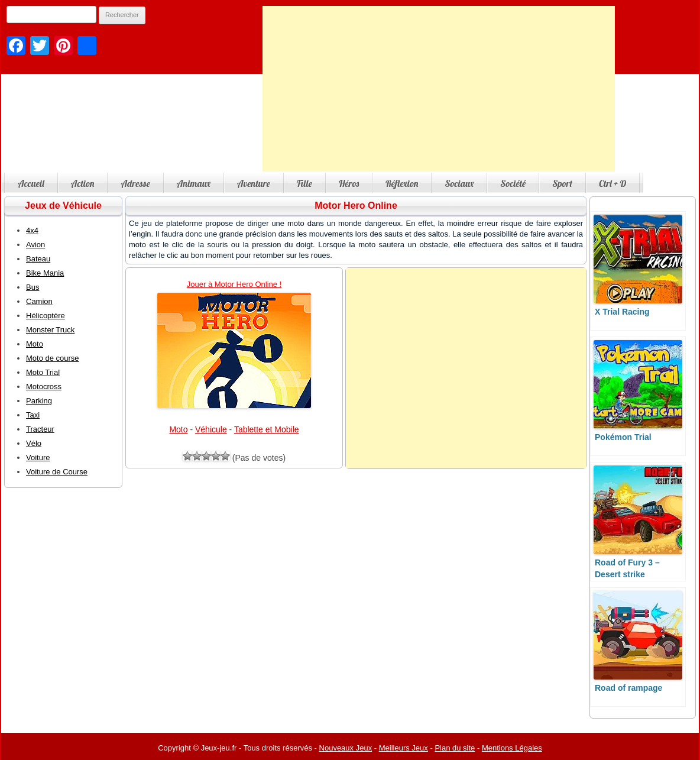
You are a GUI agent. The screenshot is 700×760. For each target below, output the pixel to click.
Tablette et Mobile (267, 429)
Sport (562, 183)
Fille (304, 183)
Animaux (194, 183)
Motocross (44, 387)
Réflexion (402, 183)
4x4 (32, 230)
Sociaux (459, 183)
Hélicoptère (46, 316)
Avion (35, 245)
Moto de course (53, 358)
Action (83, 183)
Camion (39, 301)
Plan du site (455, 748)
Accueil (31, 183)
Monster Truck (50, 330)
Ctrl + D (612, 183)
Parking (39, 401)
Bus (33, 287)
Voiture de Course (57, 472)
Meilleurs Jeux (404, 748)
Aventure (254, 183)
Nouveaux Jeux (346, 748)
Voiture (38, 457)
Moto (178, 429)
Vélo (34, 443)
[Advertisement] (439, 89)
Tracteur (40, 429)
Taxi (33, 415)
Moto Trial (43, 372)
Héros (349, 183)
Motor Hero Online (356, 206)
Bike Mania (45, 273)
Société (513, 183)
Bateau (38, 259)
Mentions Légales (512, 748)
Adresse (135, 183)
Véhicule (211, 429)
